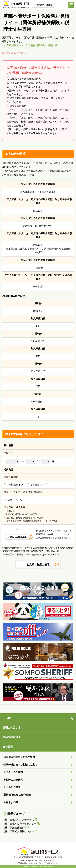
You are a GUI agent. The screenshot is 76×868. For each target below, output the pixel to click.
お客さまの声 (11, 802)
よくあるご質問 (12, 787)
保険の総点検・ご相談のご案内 (20, 765)
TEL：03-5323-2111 (29, 860)
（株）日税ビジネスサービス (18, 820)
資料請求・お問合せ (45, 5)
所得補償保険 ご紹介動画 (17, 795)
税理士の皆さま (12, 728)
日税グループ (16, 814)
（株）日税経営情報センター (18, 831)
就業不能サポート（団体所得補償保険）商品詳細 (31, 45)
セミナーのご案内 (13, 772)
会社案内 (8, 747)
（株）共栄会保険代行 (15, 828)
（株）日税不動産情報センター (19, 824)
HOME (7, 718)
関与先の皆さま (12, 737)
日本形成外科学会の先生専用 (19, 757)
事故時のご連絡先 (13, 780)
